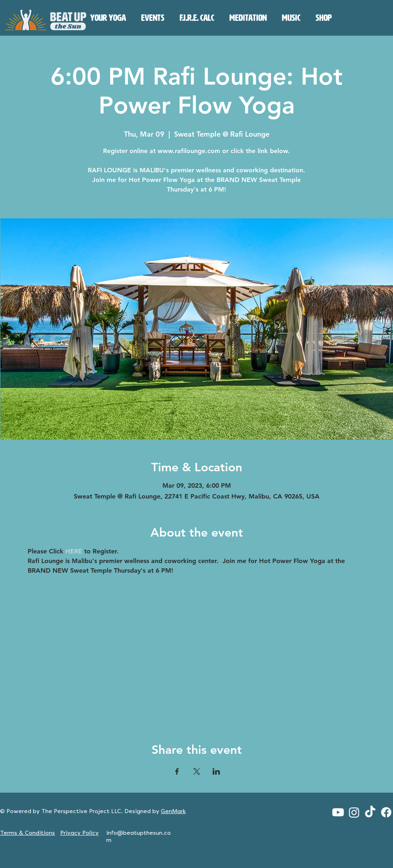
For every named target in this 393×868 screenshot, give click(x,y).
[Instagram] (354, 812)
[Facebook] (386, 812)
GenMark (173, 811)
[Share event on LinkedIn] (216, 771)
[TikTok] (370, 812)
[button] (108, 18)
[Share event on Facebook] (177, 771)
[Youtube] (338, 812)
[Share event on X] (197, 771)
